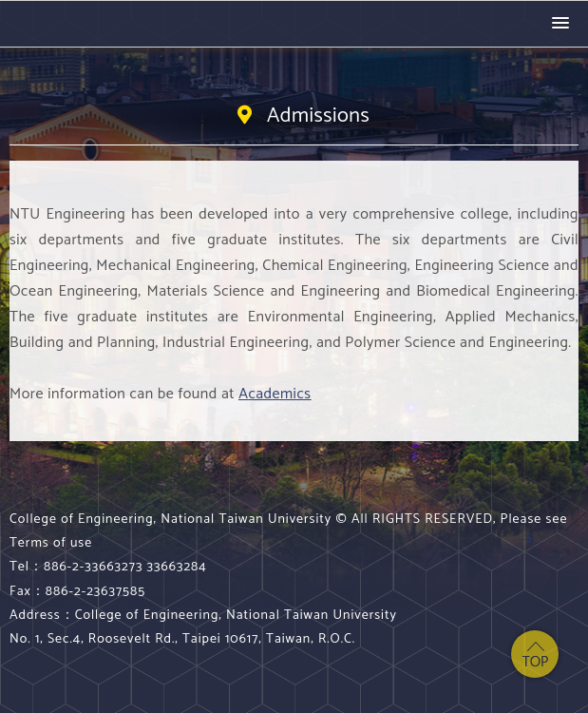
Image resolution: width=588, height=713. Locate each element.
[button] (560, 24)
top (535, 654)
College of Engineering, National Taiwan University (90, 24)
